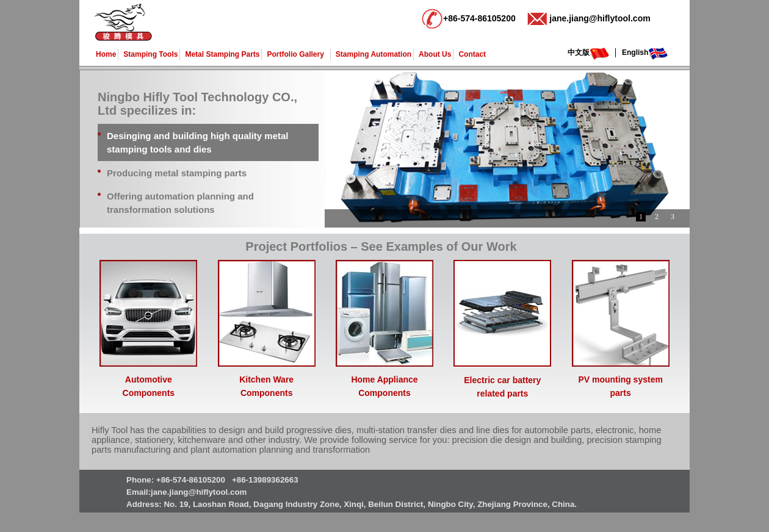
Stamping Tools (150, 54)
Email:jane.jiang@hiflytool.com (186, 492)
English (635, 52)
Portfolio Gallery (295, 54)
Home (106, 54)
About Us (435, 54)
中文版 (579, 52)
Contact (472, 54)
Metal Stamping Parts (222, 54)
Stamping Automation (374, 54)
